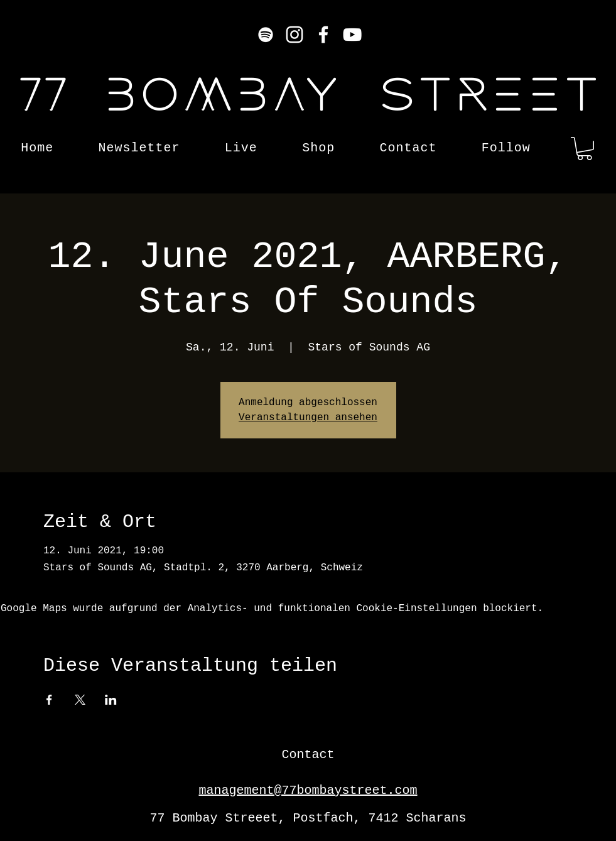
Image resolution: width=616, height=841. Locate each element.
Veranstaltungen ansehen (308, 418)
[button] (585, 149)
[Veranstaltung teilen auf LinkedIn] (111, 700)
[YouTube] (352, 35)
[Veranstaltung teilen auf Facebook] (49, 700)
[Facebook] (323, 35)
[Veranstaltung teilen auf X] (80, 700)
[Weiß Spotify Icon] (266, 35)
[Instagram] (294, 35)
